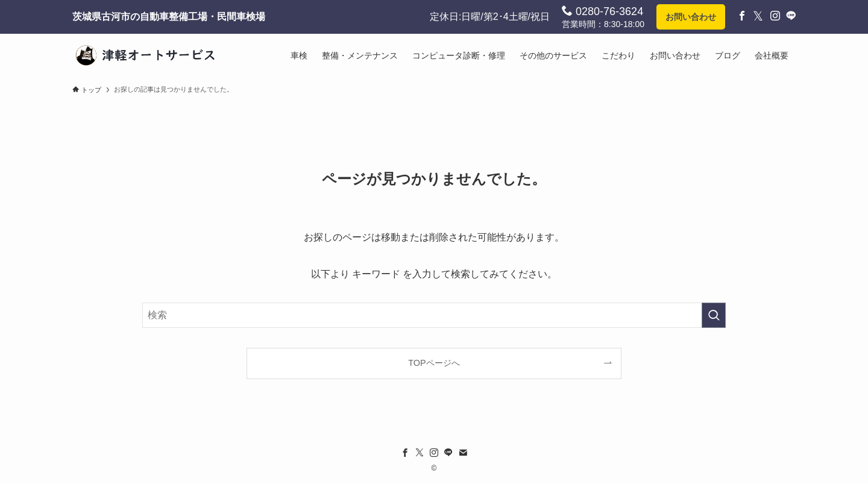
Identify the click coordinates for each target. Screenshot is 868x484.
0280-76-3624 (602, 11)
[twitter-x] (420, 453)
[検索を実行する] (714, 315)
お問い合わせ (691, 17)
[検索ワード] (434, 315)
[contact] (463, 453)
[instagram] (434, 453)
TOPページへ (434, 363)
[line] (448, 453)
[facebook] (405, 453)
